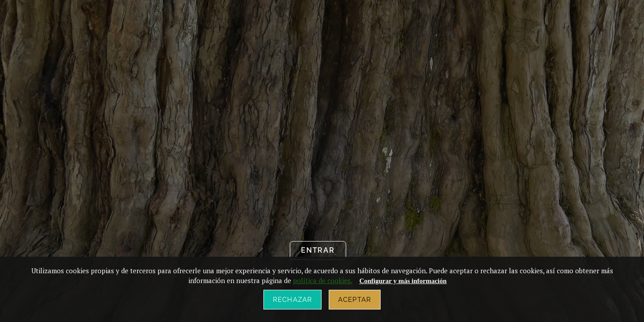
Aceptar (355, 300)
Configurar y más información (403, 281)
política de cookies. (322, 280)
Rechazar (292, 300)
